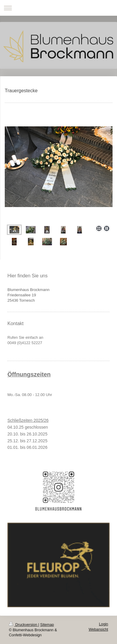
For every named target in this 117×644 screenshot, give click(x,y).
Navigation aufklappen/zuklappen (58, 8)
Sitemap (47, 625)
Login (103, 624)
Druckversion (23, 625)
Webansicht (98, 629)
